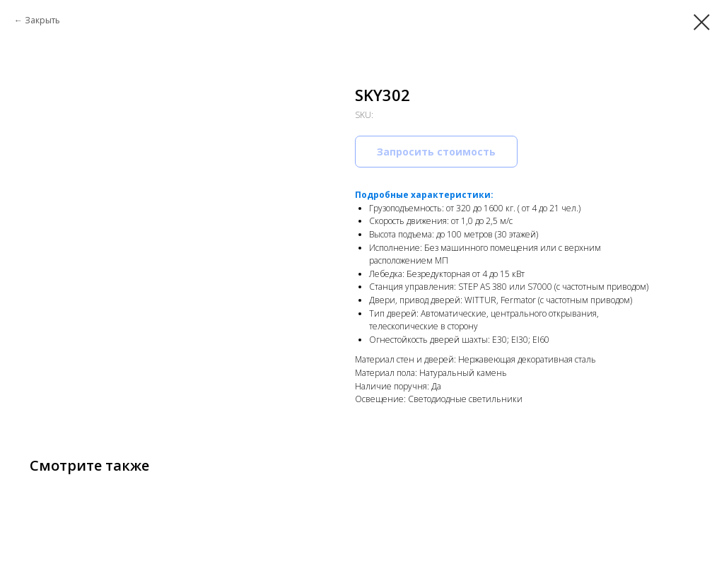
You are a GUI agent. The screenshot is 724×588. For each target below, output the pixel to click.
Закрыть (42, 20)
